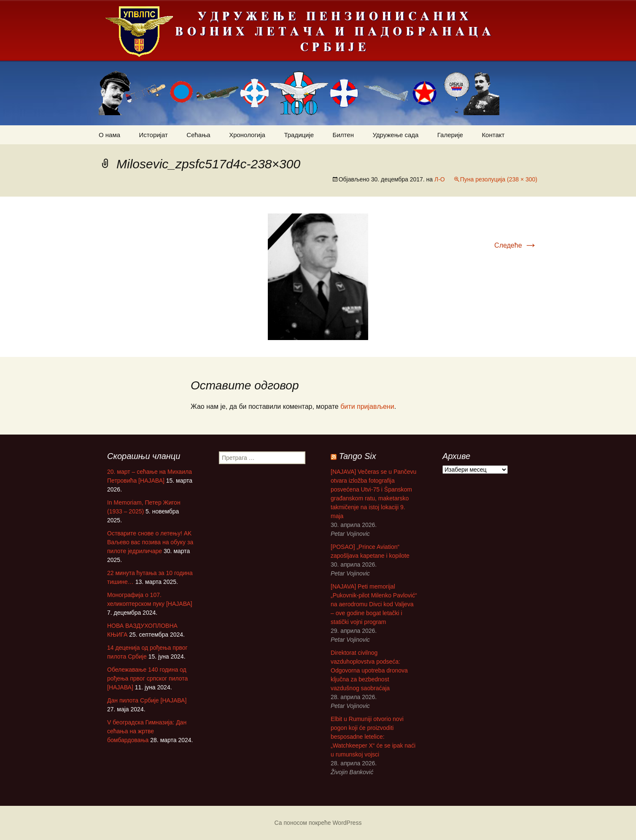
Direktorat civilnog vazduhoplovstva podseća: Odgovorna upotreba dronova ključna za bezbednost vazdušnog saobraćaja (369, 670)
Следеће (516, 245)
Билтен (343, 135)
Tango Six (358, 456)
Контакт (493, 135)
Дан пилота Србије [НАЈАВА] (147, 700)
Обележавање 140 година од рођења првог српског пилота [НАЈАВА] (147, 678)
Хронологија (247, 135)
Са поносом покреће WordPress (318, 823)
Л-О (440, 179)
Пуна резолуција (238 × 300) (499, 179)
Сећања (198, 135)
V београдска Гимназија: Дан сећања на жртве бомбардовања (147, 731)
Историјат (154, 135)
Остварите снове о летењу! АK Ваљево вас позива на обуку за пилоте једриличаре (150, 542)
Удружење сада (395, 135)
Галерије (450, 135)
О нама (109, 135)
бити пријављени (367, 406)
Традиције (299, 135)
